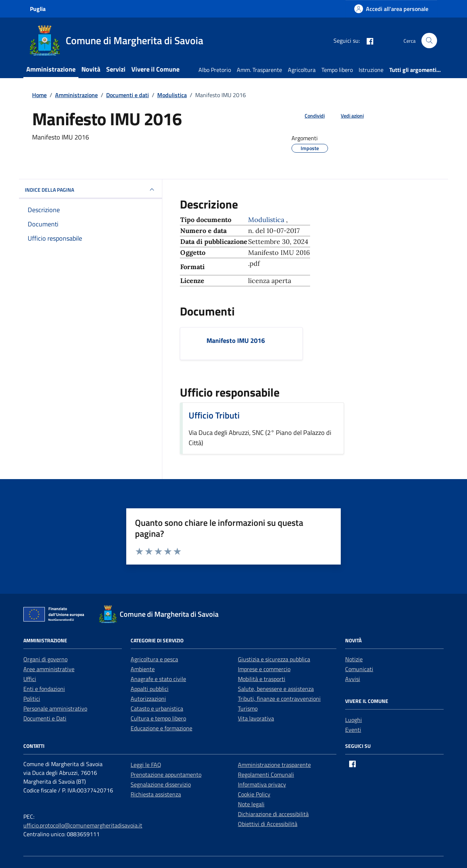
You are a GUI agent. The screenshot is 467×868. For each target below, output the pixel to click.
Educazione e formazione (161, 728)
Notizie (354, 659)
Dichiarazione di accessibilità (273, 814)
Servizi (116, 69)
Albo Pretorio (215, 70)
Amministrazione (51, 69)
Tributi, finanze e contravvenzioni (279, 699)
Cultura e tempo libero (158, 718)
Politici (32, 699)
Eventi (353, 730)
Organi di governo (45, 659)
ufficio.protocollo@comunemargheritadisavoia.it (83, 825)
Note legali (251, 804)
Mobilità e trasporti (262, 679)
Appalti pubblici (150, 689)
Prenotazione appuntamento (166, 775)
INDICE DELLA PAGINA (90, 190)
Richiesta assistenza (156, 794)
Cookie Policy (254, 794)
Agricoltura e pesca (154, 659)
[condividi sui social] (309, 115)
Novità (91, 69)
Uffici (30, 679)
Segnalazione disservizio (161, 784)
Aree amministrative (49, 669)
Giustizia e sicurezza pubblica (274, 659)
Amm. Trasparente (259, 70)
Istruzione (371, 70)
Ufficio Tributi (214, 415)
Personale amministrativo (55, 708)
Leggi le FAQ (146, 765)
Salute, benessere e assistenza (276, 689)
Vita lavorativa (256, 718)
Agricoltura (302, 70)
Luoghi (354, 720)
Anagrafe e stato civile (158, 679)
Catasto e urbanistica (157, 708)
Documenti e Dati (45, 718)
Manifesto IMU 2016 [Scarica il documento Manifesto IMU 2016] (236, 341)
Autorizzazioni (148, 699)
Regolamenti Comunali (266, 775)
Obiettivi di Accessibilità (268, 824)
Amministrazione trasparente (274, 765)
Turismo (248, 708)
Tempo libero (337, 70)
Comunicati (359, 669)
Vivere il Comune (155, 69)
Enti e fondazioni (44, 689)
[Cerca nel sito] (429, 41)
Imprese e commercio (264, 669)
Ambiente (143, 669)
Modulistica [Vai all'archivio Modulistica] (267, 220)
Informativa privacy (262, 784)
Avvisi (353, 679)
